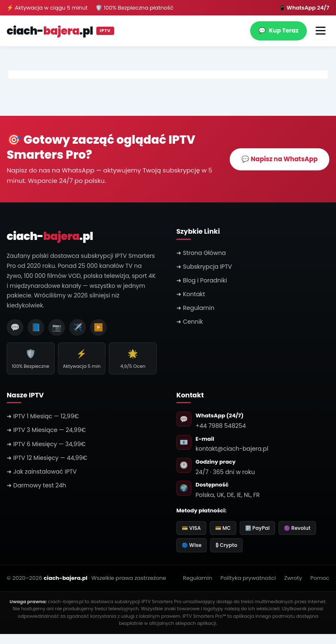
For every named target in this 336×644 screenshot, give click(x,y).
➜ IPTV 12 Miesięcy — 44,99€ (47, 458)
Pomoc (320, 578)
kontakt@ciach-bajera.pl (232, 449)
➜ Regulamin (195, 308)
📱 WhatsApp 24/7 (304, 8)
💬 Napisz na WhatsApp (280, 159)
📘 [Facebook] (36, 327)
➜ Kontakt (191, 294)
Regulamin (198, 578)
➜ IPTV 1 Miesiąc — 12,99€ (43, 416)
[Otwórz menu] (321, 31)
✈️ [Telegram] (78, 327)
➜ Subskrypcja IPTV (204, 267)
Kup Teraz (278, 31)
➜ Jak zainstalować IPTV (42, 472)
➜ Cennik (190, 322)
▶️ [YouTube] (98, 327)
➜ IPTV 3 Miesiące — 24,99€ (46, 430)
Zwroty (293, 578)
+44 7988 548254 (221, 426)
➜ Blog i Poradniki (202, 280)
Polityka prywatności (248, 578)
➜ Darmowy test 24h (36, 485)
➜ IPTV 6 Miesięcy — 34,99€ (46, 444)
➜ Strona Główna (201, 253)
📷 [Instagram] (57, 327)
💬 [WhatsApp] (15, 327)
